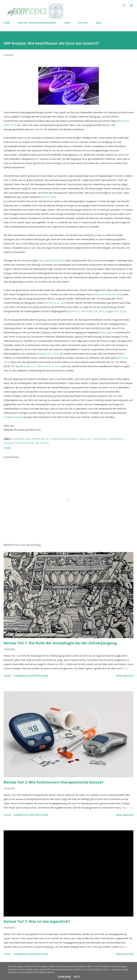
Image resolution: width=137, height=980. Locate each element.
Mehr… (100, 23)
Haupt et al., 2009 (33, 366)
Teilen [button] (7, 448)
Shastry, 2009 (48, 197)
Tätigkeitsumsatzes (14, 417)
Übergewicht (117, 439)
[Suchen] (124, 5)
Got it (77, 977)
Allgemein (18, 439)
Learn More (64, 977)
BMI (37, 159)
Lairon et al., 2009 (77, 311)
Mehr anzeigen (125, 676)
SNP (89, 439)
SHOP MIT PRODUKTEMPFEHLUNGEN (37, 23)
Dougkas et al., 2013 (115, 311)
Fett (48, 439)
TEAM (67, 23)
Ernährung (38, 439)
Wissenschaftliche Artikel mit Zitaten (26, 443)
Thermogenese (107, 332)
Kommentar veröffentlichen (31, 676)
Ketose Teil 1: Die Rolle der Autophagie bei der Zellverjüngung (60, 643)
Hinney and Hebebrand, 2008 (107, 294)
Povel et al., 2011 (51, 366)
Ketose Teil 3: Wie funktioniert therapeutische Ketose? (54, 782)
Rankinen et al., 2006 (55, 303)
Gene (55, 439)
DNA (28, 439)
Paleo (82, 439)
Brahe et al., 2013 (95, 311)
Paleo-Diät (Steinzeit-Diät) (52, 260)
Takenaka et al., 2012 (48, 354)
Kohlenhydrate (68, 439)
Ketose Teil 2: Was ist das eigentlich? (37, 921)
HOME (7, 23)
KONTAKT (83, 23)
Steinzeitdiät (100, 439)
